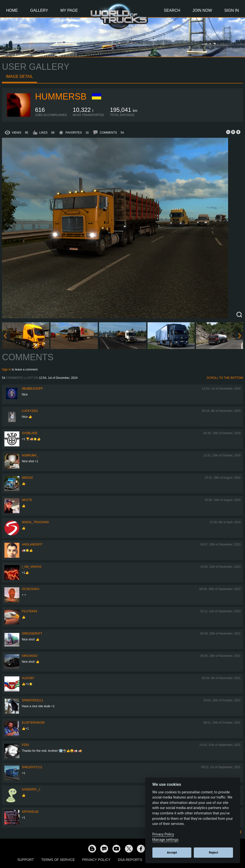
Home (12, 10)
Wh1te (27, 500)
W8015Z (27, 478)
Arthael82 (30, 812)
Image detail (19, 76)
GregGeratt (32, 634)
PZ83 (25, 745)
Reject (214, 852)
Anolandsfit (32, 544)
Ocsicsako (31, 589)
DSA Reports (130, 860)
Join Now (202, 10)
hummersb (61, 97)
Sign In (232, 10)
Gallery (39, 10)
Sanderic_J (31, 789)
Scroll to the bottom (225, 378)
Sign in (6, 370)
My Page (69, 10)
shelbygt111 (32, 767)
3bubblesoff (32, 389)
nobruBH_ (30, 455)
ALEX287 (28, 678)
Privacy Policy (96, 860)
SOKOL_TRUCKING (35, 522)
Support (26, 860)
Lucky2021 (30, 411)
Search (172, 10)
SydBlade (30, 433)
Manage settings (165, 840)
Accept (172, 852)
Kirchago (30, 656)
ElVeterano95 (33, 723)
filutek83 (30, 611)
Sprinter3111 (32, 700)
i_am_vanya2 (32, 567)
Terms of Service (58, 860)
